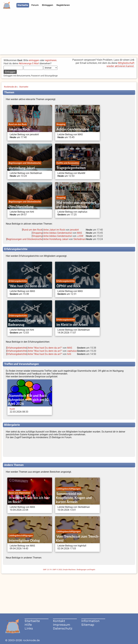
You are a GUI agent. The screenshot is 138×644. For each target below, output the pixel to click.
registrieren (51, 60)
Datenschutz (63, 628)
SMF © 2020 (57, 570)
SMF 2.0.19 (47, 570)
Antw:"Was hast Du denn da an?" (45, 348)
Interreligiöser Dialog (24, 540)
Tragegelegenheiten (71, 168)
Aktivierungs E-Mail (29, 63)
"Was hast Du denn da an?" (29, 286)
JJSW (80, 236)
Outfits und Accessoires (68, 163)
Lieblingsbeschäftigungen (68, 489)
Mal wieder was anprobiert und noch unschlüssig (76, 204)
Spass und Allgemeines (19, 493)
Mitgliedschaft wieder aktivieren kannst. (120, 64)
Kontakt (59, 621)
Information (90, 621)
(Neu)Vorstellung (21, 207)
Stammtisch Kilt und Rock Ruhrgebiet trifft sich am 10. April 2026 (29, 400)
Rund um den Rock (18, 124)
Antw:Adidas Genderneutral (58, 233)
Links (29, 628)
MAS (80, 233)
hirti (69, 354)
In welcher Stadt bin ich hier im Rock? (29, 500)
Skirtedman (79, 239)
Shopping (61, 124)
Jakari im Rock (19, 129)
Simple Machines (69, 570)
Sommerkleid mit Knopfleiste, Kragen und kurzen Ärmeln (74, 498)
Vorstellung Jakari (22, 168)
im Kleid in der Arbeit (72, 325)
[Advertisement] (69, 34)
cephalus (72, 351)
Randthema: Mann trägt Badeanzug (26, 323)
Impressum (62, 625)
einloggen (34, 60)
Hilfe (28, 625)
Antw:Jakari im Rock (54, 230)
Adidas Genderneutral (73, 129)
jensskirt (74, 230)
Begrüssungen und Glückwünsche (25, 163)
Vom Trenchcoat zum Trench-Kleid (78, 538)
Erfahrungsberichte (18, 281)
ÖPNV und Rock (68, 286)
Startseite (32, 621)
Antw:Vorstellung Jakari (56, 239)
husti (12, 409)
